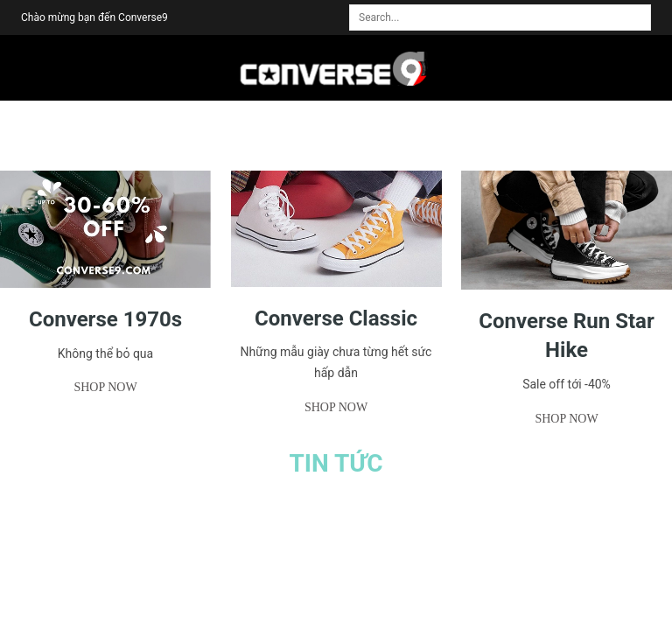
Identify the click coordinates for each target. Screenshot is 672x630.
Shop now (105, 387)
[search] (643, 10)
